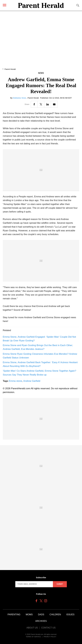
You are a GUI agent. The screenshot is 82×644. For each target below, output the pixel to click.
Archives (41, 621)
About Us (32, 628)
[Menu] (5, 5)
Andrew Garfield (32, 381)
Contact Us (48, 628)
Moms (29, 615)
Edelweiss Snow (20, 98)
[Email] (54, 104)
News (41, 73)
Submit (60, 584)
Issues (70, 615)
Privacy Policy (50, 637)
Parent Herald (10, 69)
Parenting (14, 615)
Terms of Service (33, 637)
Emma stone (15, 381)
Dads (41, 615)
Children (55, 615)
